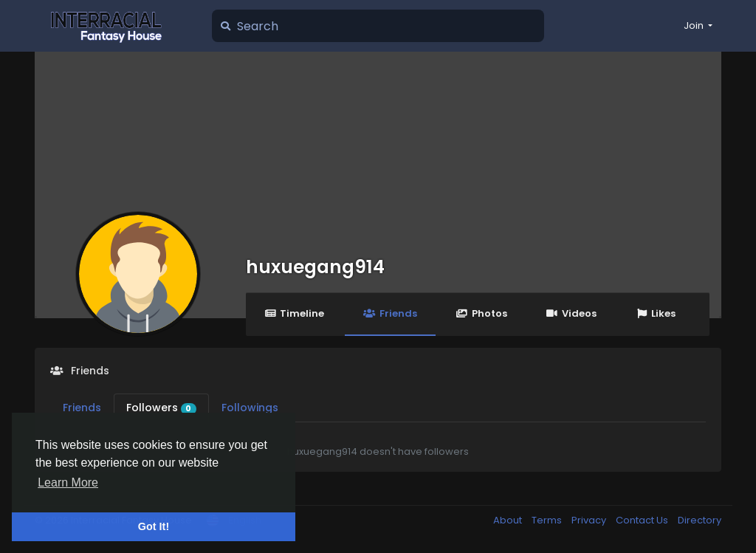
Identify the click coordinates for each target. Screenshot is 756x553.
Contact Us (643, 520)
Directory (700, 520)
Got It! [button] (154, 526)
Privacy (590, 520)
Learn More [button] (68, 482)
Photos (482, 313)
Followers (161, 408)
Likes (656, 313)
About (509, 520)
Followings (250, 408)
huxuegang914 (315, 267)
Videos (571, 313)
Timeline (294, 313)
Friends (390, 313)
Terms (548, 520)
